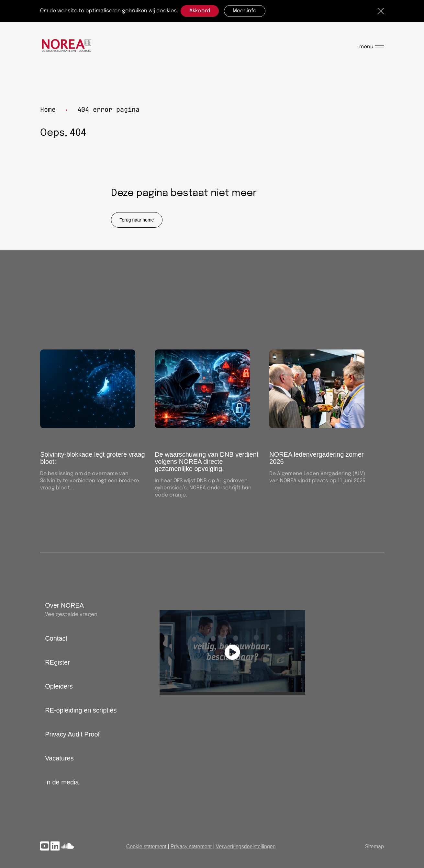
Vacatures (59, 758)
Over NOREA (64, 605)
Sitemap (374, 846)
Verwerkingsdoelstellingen (246, 846)
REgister (57, 662)
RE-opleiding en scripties (81, 710)
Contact (56, 638)
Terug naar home (137, 220)
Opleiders (59, 686)
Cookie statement (146, 846)
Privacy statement (191, 846)
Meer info (245, 11)
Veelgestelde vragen (71, 615)
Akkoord (200, 11)
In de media (62, 782)
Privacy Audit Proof (72, 734)
